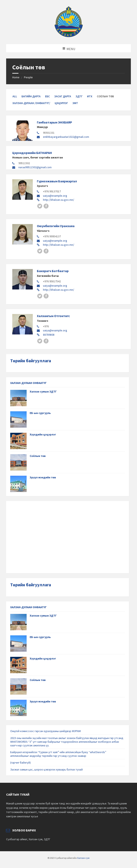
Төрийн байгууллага (31, 361)
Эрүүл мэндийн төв (43, 477)
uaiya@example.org (55, 196)
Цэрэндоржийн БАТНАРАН (32, 153)
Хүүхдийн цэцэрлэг (43, 434)
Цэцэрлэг (61, 103)
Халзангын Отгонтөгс (53, 316)
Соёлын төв (38, 456)
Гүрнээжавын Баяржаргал (57, 181)
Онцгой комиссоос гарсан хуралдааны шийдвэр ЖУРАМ (45, 731)
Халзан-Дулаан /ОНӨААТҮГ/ (31, 103)
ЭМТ (75, 103)
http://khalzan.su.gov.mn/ (59, 200)
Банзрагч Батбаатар (53, 271)
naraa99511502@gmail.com (35, 167)
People (28, 77)
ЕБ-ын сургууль (40, 413)
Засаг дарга (63, 96)
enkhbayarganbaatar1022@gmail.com (66, 137)
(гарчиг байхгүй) (20, 763)
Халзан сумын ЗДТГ (43, 391)
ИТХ (90, 96)
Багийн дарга (31, 96)
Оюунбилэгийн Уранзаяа (56, 226)
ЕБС (47, 96)
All (15, 96)
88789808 (49, 335)
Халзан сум (83, 858)
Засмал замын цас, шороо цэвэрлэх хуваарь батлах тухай (46, 769)
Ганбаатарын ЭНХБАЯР (54, 122)
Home (16, 77)
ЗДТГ (79, 96)
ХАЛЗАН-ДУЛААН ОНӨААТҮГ (28, 383)
